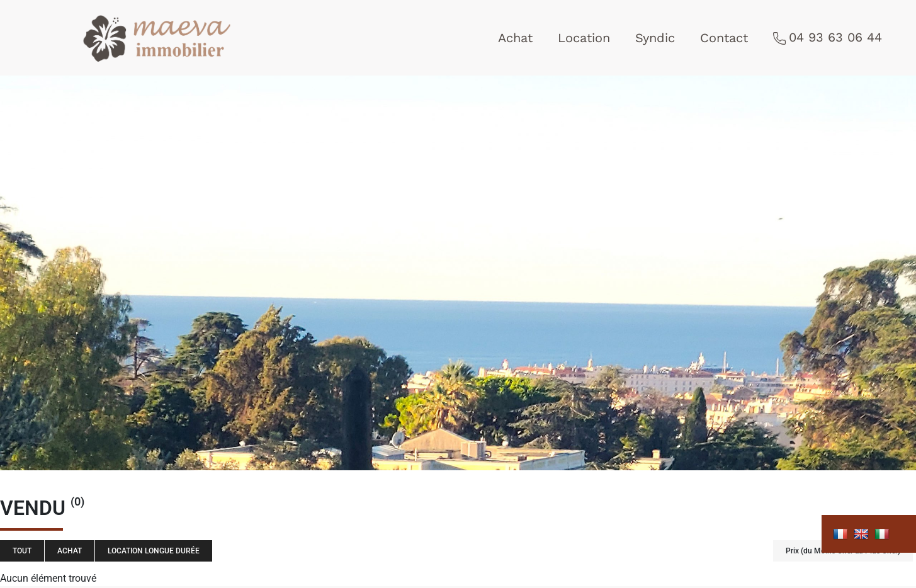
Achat (515, 38)
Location (584, 38)
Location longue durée (154, 551)
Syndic (655, 38)
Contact (724, 38)
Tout (22, 551)
